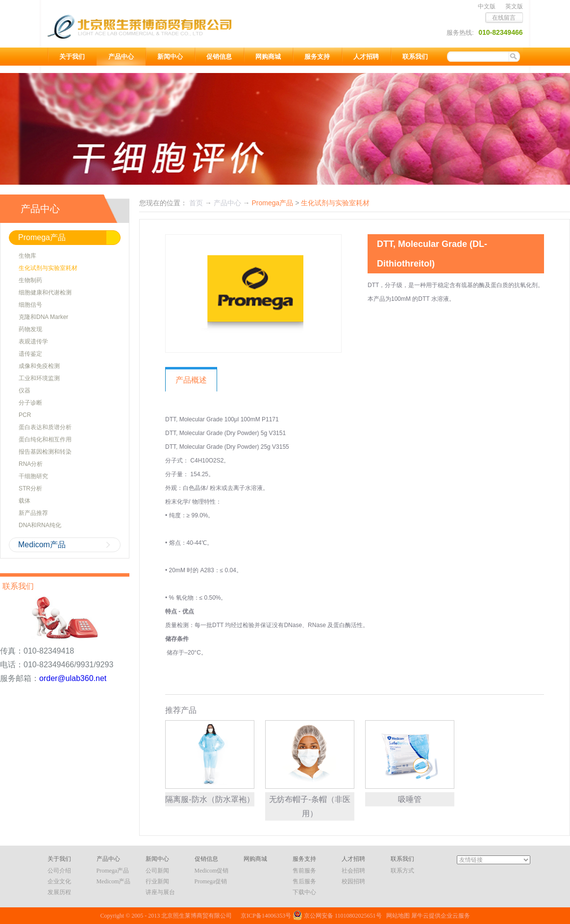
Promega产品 (272, 203)
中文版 (487, 6)
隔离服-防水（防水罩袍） (210, 799)
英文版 (514, 6)
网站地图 (397, 916)
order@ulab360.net (73, 678)
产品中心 (227, 203)
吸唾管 (410, 799)
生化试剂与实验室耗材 (335, 203)
